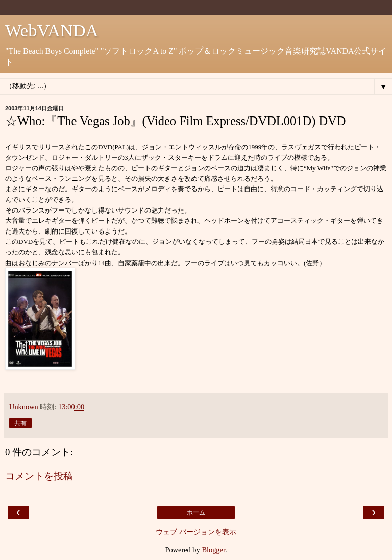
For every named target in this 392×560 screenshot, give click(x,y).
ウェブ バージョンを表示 (196, 532)
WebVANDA (52, 30)
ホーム (196, 512)
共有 (20, 423)
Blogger (213, 550)
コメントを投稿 (39, 476)
